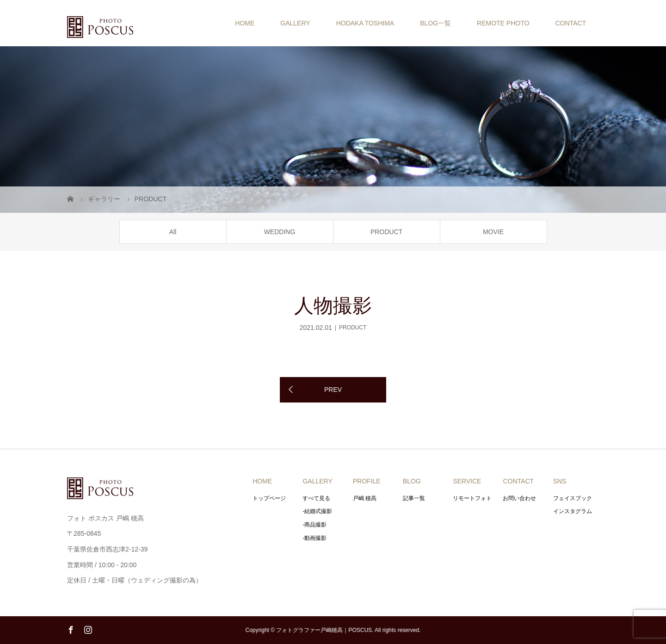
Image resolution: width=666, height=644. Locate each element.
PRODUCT (386, 232)
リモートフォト (472, 498)
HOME (245, 23)
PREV (333, 390)
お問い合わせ (519, 498)
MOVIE (493, 232)
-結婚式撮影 (317, 511)
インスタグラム (573, 511)
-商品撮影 (314, 525)
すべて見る (316, 498)
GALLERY (295, 23)
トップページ (269, 498)
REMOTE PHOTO (503, 23)
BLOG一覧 (435, 23)
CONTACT (570, 23)
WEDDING (280, 232)
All (173, 232)
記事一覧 (414, 498)
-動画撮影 (314, 538)
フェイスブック (573, 498)
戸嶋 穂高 (365, 498)
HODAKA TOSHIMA (365, 23)
